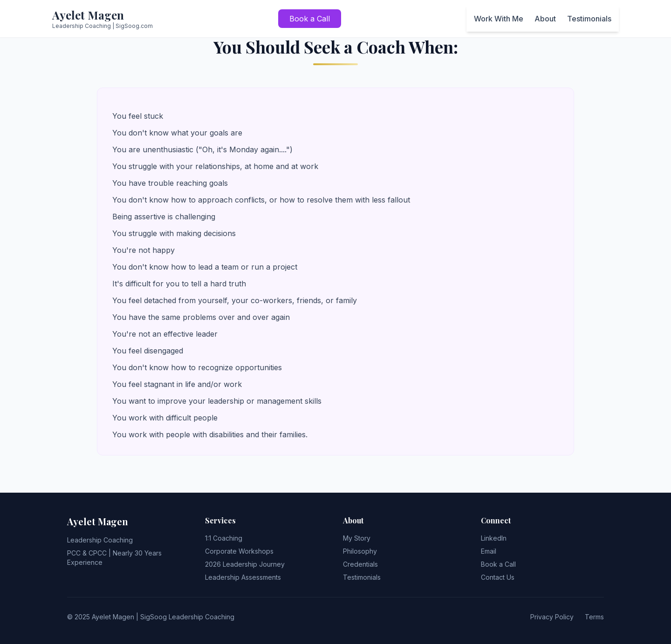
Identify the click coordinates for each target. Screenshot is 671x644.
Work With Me (499, 19)
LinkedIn (494, 538)
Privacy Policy (552, 617)
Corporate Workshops (239, 551)
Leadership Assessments (243, 577)
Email (489, 551)
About (545, 19)
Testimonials (589, 19)
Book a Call (310, 19)
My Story (357, 538)
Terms (594, 617)
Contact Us (498, 577)
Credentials (360, 564)
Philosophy (360, 551)
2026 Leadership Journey (245, 564)
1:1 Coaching (224, 538)
